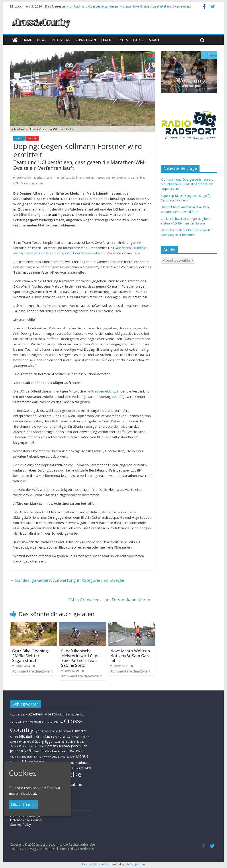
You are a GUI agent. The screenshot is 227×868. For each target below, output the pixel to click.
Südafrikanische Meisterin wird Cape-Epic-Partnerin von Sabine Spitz (81, 658)
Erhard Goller (45, 178)
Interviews (61, 40)
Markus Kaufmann (77, 763)
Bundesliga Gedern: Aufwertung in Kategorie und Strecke (67, 580)
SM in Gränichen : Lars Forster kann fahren (112, 600)
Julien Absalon (60, 751)
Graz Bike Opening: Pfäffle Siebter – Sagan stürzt (30, 656)
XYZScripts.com (136, 864)
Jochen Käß (79, 746)
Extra (123, 40)
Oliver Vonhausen (32, 183)
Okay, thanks (23, 804)
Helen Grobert (36, 746)
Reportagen (86, 40)
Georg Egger (44, 741)
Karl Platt (76, 751)
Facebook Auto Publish (96, 864)
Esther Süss (58, 737)
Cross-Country (106, 178)
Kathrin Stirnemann (22, 757)
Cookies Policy (20, 825)
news (42, 40)
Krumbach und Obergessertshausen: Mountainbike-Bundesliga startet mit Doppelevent (129, 6)
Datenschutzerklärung (26, 820)
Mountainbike (137, 178)
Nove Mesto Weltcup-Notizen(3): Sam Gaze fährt (131, 656)
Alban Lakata (66, 714)
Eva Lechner (73, 737)
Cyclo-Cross (42, 731)
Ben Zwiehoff (31, 722)
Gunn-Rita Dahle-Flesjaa (70, 742)
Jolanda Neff (21, 751)
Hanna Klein (18, 746)
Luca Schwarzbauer (63, 757)
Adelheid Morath (43, 714)
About (154, 40)
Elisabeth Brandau (35, 737)
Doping (122, 178)
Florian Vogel (25, 742)
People (107, 40)
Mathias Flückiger (74, 768)
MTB (16, 183)
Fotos (138, 40)
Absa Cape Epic (19, 714)
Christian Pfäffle (53, 722)
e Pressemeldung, (102, 391)
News (19, 138)
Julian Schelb (40, 751)
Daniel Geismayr (61, 731)
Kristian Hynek (43, 757)
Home (27, 40)
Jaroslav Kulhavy (58, 746)
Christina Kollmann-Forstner (78, 178)
